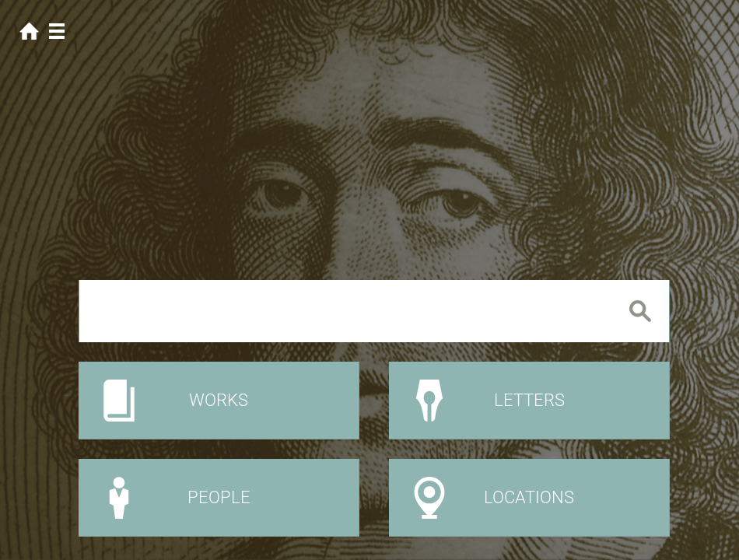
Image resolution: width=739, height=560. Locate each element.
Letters (529, 400)
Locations (529, 497)
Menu (56, 31)
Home (29, 31)
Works (219, 400)
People (219, 497)
